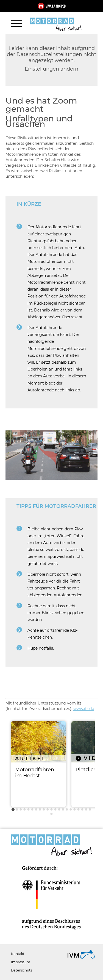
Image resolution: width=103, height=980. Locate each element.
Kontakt (18, 954)
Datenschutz (22, 970)
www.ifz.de (84, 709)
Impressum (21, 962)
